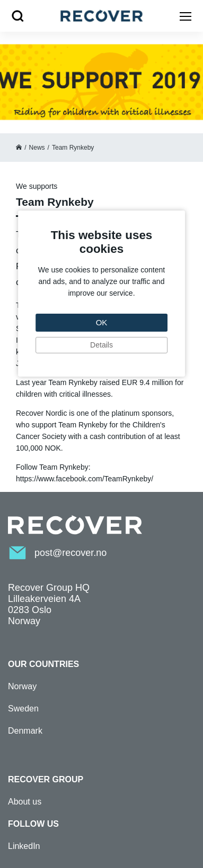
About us (25, 802)
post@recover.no (70, 553)
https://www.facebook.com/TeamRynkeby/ (85, 479)
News (37, 148)
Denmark (25, 731)
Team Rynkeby (73, 148)
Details (101, 345)
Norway (22, 686)
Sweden (23, 709)
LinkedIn (24, 846)
